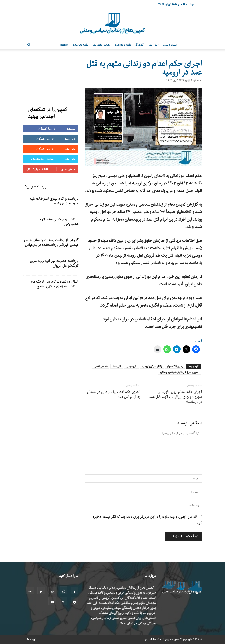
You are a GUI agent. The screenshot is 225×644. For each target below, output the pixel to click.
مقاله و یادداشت (123, 45)
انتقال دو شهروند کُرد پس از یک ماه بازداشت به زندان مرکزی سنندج (55, 284)
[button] (29, 45)
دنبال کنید (70, 139)
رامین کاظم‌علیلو (175, 366)
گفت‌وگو (139, 45)
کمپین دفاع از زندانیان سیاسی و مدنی (179, 372)
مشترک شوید (68, 169)
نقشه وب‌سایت (80, 45)
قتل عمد (117, 366)
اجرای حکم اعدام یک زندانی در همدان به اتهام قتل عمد (114, 394)
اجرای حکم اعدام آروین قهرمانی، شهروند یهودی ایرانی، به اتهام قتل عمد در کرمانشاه (175, 397)
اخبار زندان (153, 45)
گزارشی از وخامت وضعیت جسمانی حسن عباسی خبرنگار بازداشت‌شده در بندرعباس (51, 243)
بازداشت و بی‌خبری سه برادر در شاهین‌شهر (58, 222)
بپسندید (71, 128)
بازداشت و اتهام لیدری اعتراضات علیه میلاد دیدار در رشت (54, 201)
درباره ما (32, 639)
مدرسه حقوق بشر (101, 45)
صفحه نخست (170, 45)
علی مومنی (132, 366)
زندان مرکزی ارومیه (152, 366)
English (64, 45)
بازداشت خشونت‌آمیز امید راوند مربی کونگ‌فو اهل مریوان (54, 263)
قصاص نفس (101, 366)
